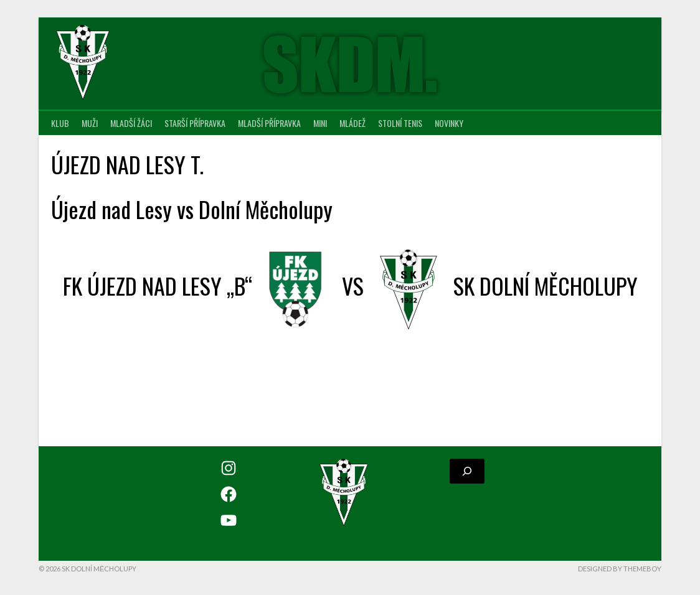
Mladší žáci (131, 123)
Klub (60, 123)
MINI (320, 123)
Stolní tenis (400, 123)
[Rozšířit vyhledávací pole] (467, 471)
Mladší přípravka (269, 123)
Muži (90, 123)
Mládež (352, 123)
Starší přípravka (195, 123)
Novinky (449, 123)
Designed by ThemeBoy (620, 569)
